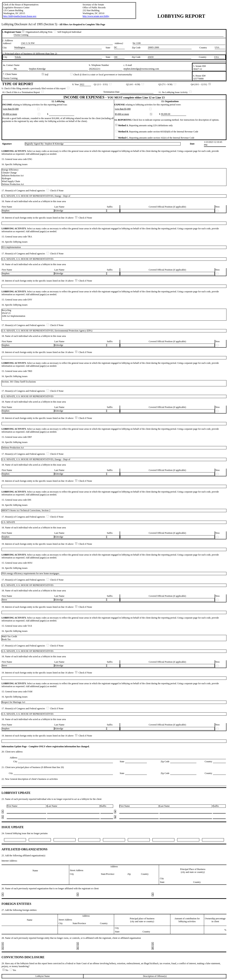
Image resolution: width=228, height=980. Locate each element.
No (6, 970)
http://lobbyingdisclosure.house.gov (20, 16)
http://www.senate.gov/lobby (96, 16)
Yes (13, 970)
